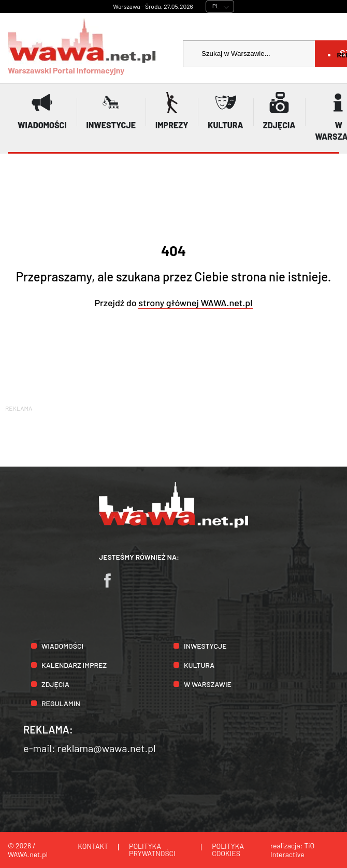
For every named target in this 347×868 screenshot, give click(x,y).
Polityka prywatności (152, 850)
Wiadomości (62, 646)
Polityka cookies (228, 850)
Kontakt (93, 846)
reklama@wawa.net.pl (107, 748)
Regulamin (61, 703)
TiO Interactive (292, 850)
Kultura (199, 665)
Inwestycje (205, 646)
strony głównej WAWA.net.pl (195, 303)
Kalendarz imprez (74, 665)
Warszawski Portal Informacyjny (82, 47)
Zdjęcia (55, 684)
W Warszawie (208, 684)
